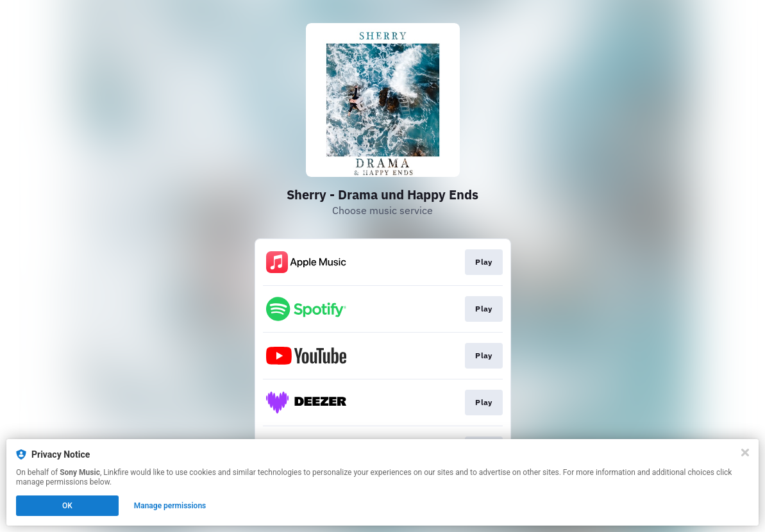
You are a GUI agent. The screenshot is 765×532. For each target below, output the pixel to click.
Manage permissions (170, 506)
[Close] (745, 453)
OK (67, 506)
